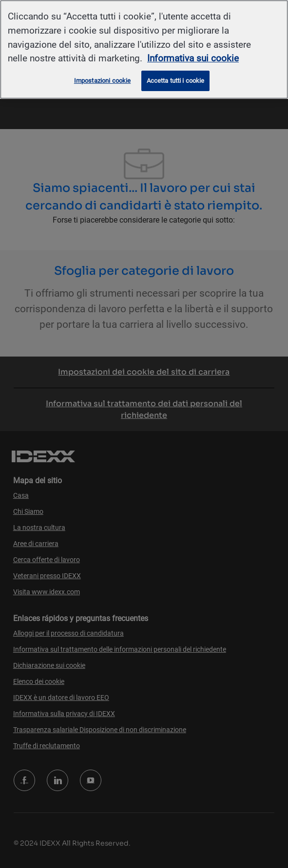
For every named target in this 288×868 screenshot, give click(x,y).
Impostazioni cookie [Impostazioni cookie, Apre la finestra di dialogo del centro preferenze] (102, 81)
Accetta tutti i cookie (176, 81)
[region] (144, 49)
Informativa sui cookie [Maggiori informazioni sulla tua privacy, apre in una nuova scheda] (193, 58)
